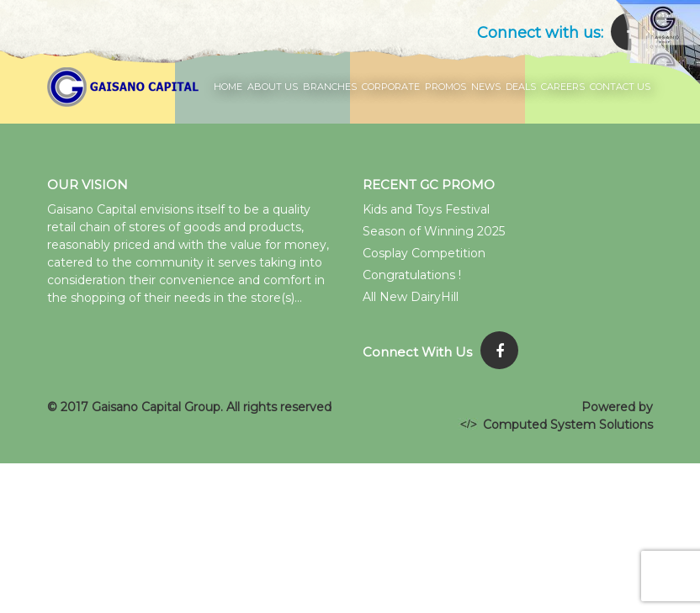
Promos (445, 87)
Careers (563, 87)
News (486, 87)
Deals (521, 87)
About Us (273, 87)
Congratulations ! (412, 275)
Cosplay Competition (424, 253)
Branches (330, 87)
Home (228, 87)
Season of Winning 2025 (434, 231)
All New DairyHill (411, 297)
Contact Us (620, 87)
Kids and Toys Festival (426, 209)
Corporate (391, 87)
